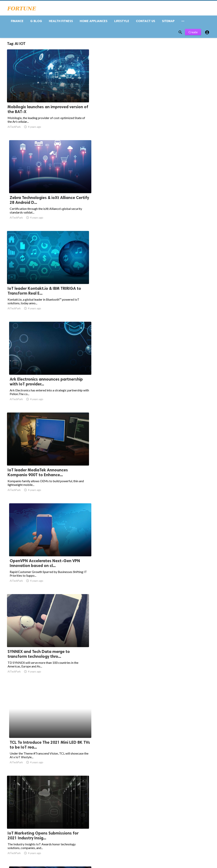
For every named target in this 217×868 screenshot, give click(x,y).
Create (193, 34)
